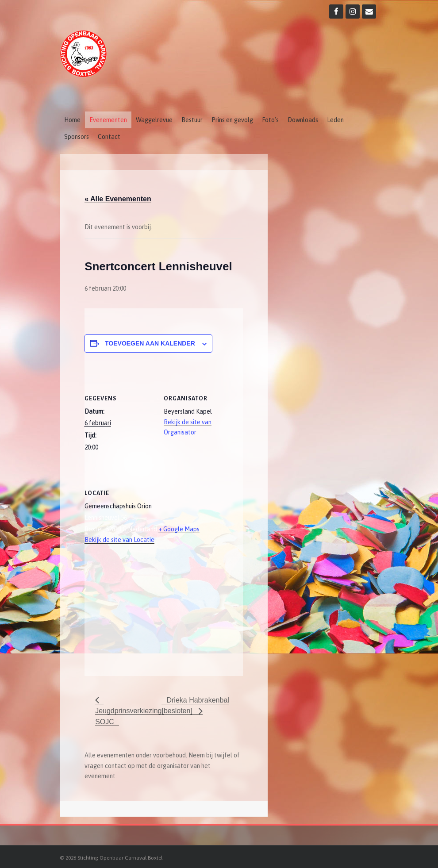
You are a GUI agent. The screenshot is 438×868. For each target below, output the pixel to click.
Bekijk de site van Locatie (119, 540)
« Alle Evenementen (118, 199)
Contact (109, 137)
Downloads (303, 120)
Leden (335, 120)
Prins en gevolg (232, 120)
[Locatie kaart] (131, 615)
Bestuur (192, 120)
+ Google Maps (179, 529)
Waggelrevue (154, 120)
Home (72, 120)
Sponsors (77, 137)
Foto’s (270, 120)
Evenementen (108, 120)
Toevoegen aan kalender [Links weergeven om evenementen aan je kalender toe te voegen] (150, 343)
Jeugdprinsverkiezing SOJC (128, 716)
